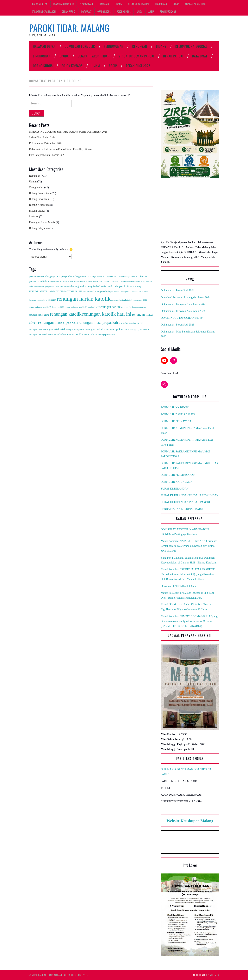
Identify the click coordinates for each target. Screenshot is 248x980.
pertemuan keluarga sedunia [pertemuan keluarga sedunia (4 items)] (96, 291)
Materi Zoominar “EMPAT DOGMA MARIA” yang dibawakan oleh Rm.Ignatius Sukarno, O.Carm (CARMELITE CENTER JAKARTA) (189, 621)
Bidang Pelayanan (39, 228)
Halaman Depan (40, 4)
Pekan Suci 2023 (168, 12)
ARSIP (151, 12)
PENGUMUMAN (86, 4)
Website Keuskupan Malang (190, 821)
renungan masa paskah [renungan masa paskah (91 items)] (58, 322)
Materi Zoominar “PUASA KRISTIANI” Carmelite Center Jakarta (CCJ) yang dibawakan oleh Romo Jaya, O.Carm (189, 546)
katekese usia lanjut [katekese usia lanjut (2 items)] (88, 276)
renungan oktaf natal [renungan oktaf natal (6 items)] (54, 329)
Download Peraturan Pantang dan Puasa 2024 (186, 297)
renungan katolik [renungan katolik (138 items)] (66, 314)
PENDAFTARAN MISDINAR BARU (182, 509)
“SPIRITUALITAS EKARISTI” (198, 569)
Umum (33, 182)
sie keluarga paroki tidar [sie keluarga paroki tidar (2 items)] (105, 335)
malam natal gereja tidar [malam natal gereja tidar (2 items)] (44, 286)
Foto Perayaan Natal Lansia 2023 (47, 155)
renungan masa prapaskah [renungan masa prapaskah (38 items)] (98, 322)
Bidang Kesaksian (39, 205)
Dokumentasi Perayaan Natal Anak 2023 (183, 311)
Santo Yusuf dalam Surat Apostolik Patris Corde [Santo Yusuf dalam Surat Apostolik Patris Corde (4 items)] (71, 334)
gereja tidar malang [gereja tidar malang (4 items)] (70, 276)
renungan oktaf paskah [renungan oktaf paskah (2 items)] (75, 329)
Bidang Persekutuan (40, 193)
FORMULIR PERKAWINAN (177, 421)
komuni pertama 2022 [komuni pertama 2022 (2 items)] (130, 276)
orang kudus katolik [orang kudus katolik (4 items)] (97, 286)
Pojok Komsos (124, 12)
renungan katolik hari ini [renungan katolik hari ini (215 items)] (107, 314)
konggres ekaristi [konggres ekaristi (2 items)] (55, 281)
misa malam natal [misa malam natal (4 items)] (63, 286)
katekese (34, 217)
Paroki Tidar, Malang (69, 28)
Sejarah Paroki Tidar (196, 4)
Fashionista (199, 975)
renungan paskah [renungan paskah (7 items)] (94, 329)
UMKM (139, 12)
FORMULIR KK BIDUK (175, 408)
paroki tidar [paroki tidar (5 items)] (113, 286)
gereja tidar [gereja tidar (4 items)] (55, 276)
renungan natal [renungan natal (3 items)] (36, 329)
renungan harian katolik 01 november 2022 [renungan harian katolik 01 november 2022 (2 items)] (129, 300)
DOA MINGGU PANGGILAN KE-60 (182, 318)
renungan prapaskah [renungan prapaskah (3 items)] (38, 335)
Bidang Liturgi (37, 211)
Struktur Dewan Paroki (44, 12)
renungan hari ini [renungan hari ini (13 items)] (110, 307)
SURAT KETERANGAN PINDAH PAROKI (185, 502)
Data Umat (86, 12)
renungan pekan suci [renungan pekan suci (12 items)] (117, 329)
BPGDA (176, 4)
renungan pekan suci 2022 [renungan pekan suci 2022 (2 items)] (141, 329)
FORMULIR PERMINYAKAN (178, 475)
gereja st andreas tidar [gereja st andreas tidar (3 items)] (39, 276)
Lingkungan (161, 4)
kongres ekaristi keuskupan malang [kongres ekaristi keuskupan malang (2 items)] (77, 281)
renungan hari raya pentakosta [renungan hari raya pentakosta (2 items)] (134, 307)
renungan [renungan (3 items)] (52, 300)
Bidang (118, 4)
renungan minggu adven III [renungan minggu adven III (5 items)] (132, 323)
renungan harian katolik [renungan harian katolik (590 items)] (84, 299)
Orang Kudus (104, 12)
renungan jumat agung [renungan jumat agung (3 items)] (39, 315)
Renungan (104, 4)
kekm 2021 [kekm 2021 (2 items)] (102, 276)
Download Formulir (64, 4)
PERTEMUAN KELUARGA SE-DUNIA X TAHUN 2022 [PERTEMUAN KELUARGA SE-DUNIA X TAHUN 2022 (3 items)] (56, 291)
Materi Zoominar (170, 569)
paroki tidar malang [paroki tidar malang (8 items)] (130, 286)
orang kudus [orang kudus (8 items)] (79, 286)
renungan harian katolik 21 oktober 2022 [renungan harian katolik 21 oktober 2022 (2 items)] (82, 307)
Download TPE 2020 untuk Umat (179, 586)
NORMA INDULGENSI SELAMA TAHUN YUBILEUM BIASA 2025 (68, 132)
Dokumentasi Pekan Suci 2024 (46, 143)
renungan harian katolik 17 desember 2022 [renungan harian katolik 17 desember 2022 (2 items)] (47, 307)
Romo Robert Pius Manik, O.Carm (186, 579)
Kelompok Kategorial (138, 4)
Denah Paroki (69, 12)
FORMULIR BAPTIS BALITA (178, 414)
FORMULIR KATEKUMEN (177, 482)
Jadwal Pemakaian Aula (42, 138)
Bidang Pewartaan (39, 199)
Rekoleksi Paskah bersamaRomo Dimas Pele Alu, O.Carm (61, 149)
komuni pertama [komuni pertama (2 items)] (114, 276)
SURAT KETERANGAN (175, 489)
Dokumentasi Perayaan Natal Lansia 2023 (184, 304)
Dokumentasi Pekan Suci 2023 (177, 325)
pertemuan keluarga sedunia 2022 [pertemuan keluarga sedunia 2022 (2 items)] (124, 291)
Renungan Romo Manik (42, 222)
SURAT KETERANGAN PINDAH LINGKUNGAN (190, 495)
